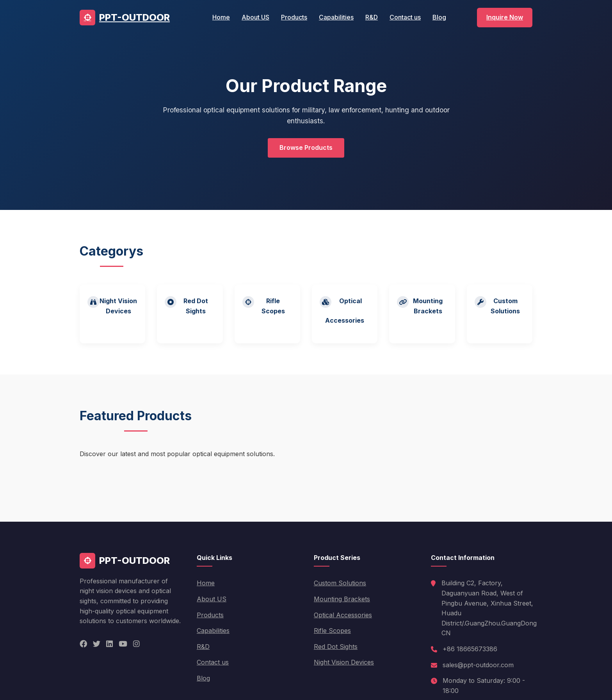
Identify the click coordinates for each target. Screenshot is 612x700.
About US (255, 17)
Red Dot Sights (336, 647)
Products (294, 17)
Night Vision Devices (344, 662)
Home (221, 17)
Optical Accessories (343, 615)
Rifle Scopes (332, 631)
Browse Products (306, 147)
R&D (372, 17)
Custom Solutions (340, 583)
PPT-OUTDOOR (125, 18)
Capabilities (336, 17)
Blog (439, 17)
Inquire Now (505, 17)
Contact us (405, 17)
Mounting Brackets (342, 599)
